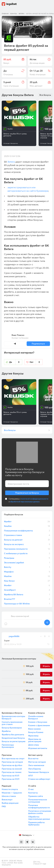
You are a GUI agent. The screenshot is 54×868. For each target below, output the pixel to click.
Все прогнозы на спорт (13, 758)
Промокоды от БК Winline (27, 604)
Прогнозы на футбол (12, 765)
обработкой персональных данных (25, 502)
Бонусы (14, 14)
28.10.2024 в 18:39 (13, 644)
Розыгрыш (27, 558)
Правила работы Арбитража (36, 824)
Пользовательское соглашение (38, 801)
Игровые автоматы (38, 748)
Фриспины (33, 736)
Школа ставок (9, 796)
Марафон (27, 572)
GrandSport (27, 590)
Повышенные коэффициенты (27, 531)
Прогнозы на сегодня (12, 762)
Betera (22, 14)
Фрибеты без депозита (13, 735)
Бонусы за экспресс (27, 544)
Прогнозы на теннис (12, 772)
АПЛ (30, 776)
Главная (5, 14)
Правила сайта (36, 796)
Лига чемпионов (36, 765)
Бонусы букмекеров (12, 728)
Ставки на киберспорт (39, 779)
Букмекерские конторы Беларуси (13, 717)
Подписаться (38, 344)
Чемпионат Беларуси (39, 772)
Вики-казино (34, 729)
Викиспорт (7, 800)
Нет (36, 362)
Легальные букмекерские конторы (19, 659)
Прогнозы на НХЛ (11, 779)
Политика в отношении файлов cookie (40, 812)
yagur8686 (14, 636)
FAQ (4, 806)
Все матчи (33, 758)
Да (16, 362)
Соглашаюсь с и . (28, 500)
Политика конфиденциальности (39, 806)
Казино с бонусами (38, 722)
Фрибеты (6, 731)
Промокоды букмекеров (8, 746)
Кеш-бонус (27, 581)
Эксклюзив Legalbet (27, 563)
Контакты (33, 793)
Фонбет (27, 585)
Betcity (27, 567)
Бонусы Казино (36, 732)
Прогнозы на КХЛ (10, 776)
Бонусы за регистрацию (14, 741)
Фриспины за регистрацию (35, 740)
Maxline (27, 576)
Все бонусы (45, 95)
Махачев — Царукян (12, 793)
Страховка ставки (27, 535)
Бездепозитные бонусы (13, 738)
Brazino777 (27, 599)
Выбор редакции (10, 803)
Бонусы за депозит (27, 540)
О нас (31, 789)
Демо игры (34, 745)
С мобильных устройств (27, 553)
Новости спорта (10, 789)
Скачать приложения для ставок (12, 723)
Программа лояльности (27, 549)
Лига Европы (35, 769)
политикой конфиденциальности (34, 499)
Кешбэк (27, 526)
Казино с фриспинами (39, 725)
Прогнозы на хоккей (12, 769)
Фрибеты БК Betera (27, 594)
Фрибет (27, 521)
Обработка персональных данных (39, 818)
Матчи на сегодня (37, 762)
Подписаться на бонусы (27, 492)
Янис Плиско (18, 335)
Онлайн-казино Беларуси (36, 717)
